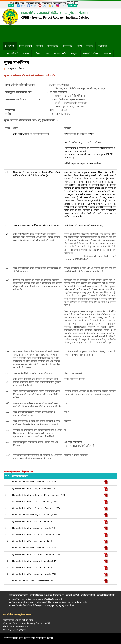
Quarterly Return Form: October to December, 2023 (36, 535)
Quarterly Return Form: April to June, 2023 (32, 541)
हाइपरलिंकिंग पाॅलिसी (106, 595)
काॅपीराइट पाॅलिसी (88, 595)
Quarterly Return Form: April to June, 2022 (32, 568)
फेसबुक (34, 6)
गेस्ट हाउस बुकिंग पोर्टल (19, 595)
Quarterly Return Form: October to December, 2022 (36, 554)
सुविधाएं (40, 46)
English (73, 6)
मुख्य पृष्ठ (11, 46)
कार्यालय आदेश (60, 53)
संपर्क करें (107, 53)
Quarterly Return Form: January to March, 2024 (34, 528)
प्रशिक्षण (37, 53)
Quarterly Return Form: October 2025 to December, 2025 (39, 495)
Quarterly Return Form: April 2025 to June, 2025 (35, 502)
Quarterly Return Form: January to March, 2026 (34, 482)
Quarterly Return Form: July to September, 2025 (35, 488)
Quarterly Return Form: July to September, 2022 (35, 561)
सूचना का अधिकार (60, 3)
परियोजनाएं (67, 46)
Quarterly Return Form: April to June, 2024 (32, 521)
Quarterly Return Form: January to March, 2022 (34, 574)
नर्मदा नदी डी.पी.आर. (91, 53)
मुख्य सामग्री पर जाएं (33, 3)
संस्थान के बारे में (25, 46)
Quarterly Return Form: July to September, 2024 (35, 515)
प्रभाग (47, 53)
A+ (76, 3)
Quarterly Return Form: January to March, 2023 (34, 548)
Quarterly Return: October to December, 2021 (33, 581)
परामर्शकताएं (53, 46)
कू (53, 6)
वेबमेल (11, 6)
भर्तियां (79, 46)
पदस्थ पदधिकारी (11, 53)
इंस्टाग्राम (63, 6)
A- (68, 3)
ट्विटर (23, 6)
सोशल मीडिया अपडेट (17, 3)
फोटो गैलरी (102, 46)
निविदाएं (90, 46)
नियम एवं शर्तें (59, 595)
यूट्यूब (45, 6)
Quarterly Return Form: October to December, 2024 (36, 508)
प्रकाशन (26, 53)
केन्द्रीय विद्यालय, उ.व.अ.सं (41, 595)
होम (5, 69)
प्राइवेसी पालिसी (72, 595)
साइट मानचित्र (47, 3)
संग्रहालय (75, 53)
